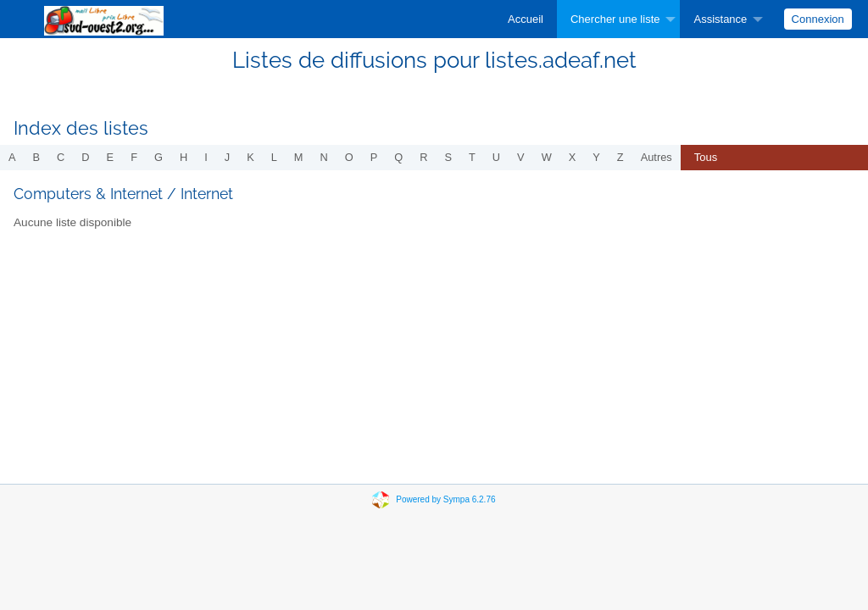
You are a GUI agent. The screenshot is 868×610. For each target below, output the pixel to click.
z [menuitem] (620, 157)
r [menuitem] (423, 157)
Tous (706, 157)
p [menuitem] (374, 157)
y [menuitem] (596, 157)
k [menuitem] (250, 157)
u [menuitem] (496, 157)
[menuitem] (526, 19)
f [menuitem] (134, 157)
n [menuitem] (324, 157)
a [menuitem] (12, 157)
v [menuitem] (521, 157)
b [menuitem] (37, 157)
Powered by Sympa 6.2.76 (445, 499)
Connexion (818, 19)
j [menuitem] (227, 157)
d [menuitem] (85, 157)
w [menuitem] (547, 157)
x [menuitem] (573, 157)
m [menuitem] (299, 157)
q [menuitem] (398, 157)
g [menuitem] (159, 157)
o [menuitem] (349, 157)
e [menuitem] (111, 157)
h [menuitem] (184, 157)
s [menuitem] (448, 157)
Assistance (720, 19)
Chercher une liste (615, 19)
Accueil (526, 19)
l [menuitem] (274, 157)
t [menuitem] (472, 157)
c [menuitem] (61, 157)
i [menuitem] (206, 157)
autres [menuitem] (657, 157)
